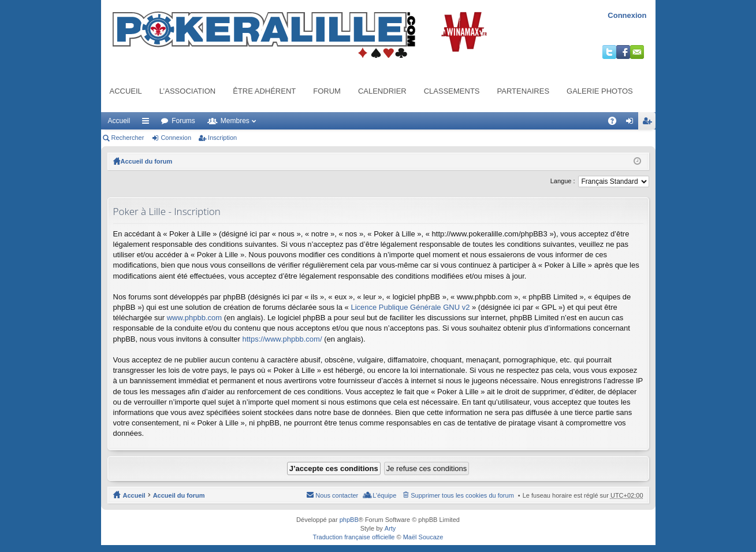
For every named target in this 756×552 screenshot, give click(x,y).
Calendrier (382, 91)
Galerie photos (600, 91)
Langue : (563, 181)
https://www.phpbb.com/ (282, 339)
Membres (235, 121)
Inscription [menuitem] (649, 123)
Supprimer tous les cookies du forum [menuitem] (462, 495)
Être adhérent (264, 91)
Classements (452, 91)
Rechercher (128, 138)
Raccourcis (148, 123)
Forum (327, 91)
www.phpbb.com (194, 318)
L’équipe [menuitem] (384, 495)
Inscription (222, 138)
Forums (183, 121)
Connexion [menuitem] (632, 123)
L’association (187, 91)
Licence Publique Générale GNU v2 (410, 307)
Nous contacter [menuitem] (337, 495)
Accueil (126, 91)
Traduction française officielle (354, 537)
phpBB (349, 520)
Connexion (627, 15)
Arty (390, 528)
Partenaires (524, 91)
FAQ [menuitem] (615, 123)
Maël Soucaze (423, 537)
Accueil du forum (147, 161)
